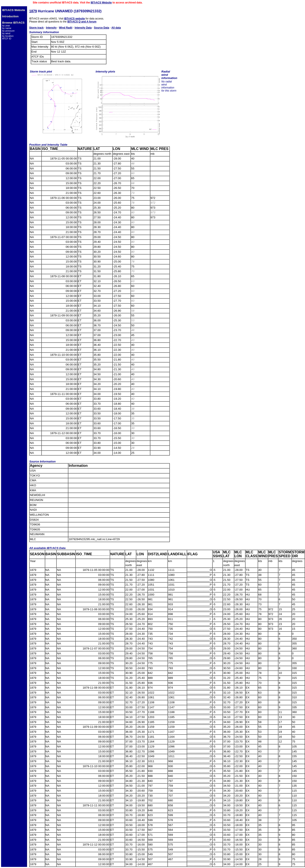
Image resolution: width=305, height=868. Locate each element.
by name (7, 28)
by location (8, 36)
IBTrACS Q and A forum (82, 22)
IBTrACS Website (101, 3)
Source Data (101, 28)
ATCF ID (7, 39)
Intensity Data (83, 28)
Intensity (51, 28)
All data (116, 28)
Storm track (36, 28)
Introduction (10, 16)
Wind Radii (66, 28)
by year (6, 26)
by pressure (8, 31)
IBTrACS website (74, 19)
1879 (33, 11)
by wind (6, 33)
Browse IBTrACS (13, 23)
